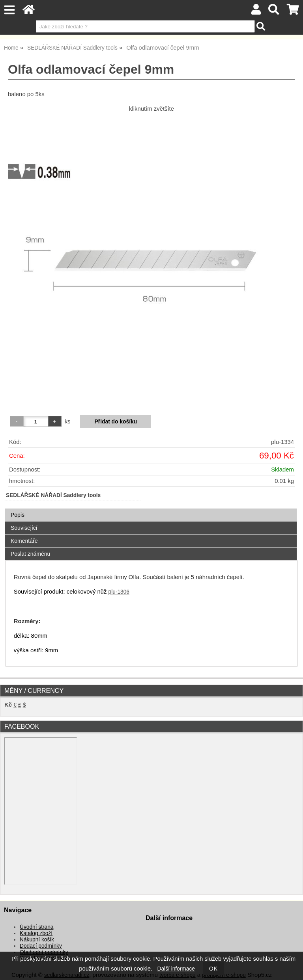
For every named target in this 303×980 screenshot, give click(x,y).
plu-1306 (119, 592)
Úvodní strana (36, 927)
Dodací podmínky (41, 946)
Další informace (176, 969)
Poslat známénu (30, 554)
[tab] (151, 509)
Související (24, 528)
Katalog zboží (36, 933)
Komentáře (24, 541)
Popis (18, 515)
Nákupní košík (37, 940)
